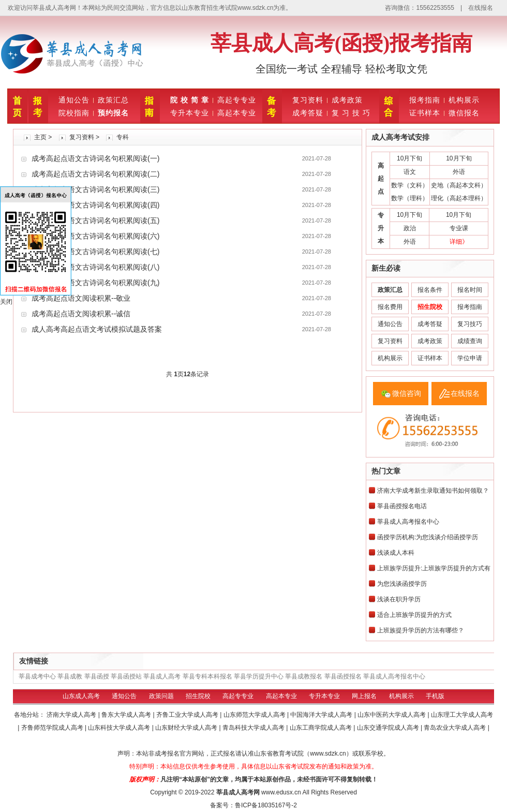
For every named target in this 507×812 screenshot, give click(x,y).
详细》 (459, 242)
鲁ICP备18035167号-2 (266, 805)
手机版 (435, 696)
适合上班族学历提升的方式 (414, 615)
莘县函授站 (126, 676)
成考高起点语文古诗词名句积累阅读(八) (95, 267)
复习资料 (308, 100)
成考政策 (347, 100)
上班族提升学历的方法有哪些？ (421, 630)
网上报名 (364, 696)
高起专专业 (237, 100)
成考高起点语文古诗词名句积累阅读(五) (95, 220)
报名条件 (430, 290)
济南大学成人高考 (72, 715)
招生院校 (198, 696)
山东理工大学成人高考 (462, 715)
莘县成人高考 (162, 676)
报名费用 (390, 307)
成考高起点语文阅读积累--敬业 (81, 298)
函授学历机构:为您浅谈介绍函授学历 (428, 537)
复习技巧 (470, 324)
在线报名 (481, 8)
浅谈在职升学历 (399, 599)
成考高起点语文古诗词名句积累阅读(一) (95, 158)
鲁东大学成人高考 (127, 715)
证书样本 (425, 113)
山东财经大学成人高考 (187, 728)
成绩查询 (470, 341)
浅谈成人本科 (396, 553)
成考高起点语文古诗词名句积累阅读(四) (95, 205)
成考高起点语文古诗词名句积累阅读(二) (95, 174)
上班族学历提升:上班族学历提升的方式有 (434, 568)
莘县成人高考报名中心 (408, 522)
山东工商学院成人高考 (322, 728)
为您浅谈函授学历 (402, 584)
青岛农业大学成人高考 (456, 728)
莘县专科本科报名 (207, 676)
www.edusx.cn (281, 792)
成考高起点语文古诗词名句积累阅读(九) (95, 283)
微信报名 (464, 113)
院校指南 (74, 113)
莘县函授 (97, 676)
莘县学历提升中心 (259, 676)
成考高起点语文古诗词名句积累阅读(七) (95, 252)
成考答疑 (308, 113)
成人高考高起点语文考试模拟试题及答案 (97, 329)
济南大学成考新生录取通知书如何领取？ (433, 491)
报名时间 (470, 290)
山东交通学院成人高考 (389, 728)
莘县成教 (70, 676)
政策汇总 (113, 100)
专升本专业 (190, 113)
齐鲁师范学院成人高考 (53, 728)
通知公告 (74, 100)
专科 (123, 137)
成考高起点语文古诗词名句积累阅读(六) (95, 236)
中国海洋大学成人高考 (322, 715)
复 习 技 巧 (351, 113)
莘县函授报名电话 (402, 506)
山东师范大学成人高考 (255, 715)
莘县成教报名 (304, 676)
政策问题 (161, 696)
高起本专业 (237, 113)
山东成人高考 (81, 696)
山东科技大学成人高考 (120, 728)
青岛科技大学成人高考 (254, 728)
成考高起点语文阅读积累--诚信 (81, 314)
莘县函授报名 (343, 676)
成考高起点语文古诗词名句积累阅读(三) (95, 189)
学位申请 (470, 358)
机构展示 (464, 100)
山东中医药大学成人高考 (392, 715)
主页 (40, 137)
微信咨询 (407, 393)
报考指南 (425, 100)
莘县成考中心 (37, 676)
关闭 (6, 302)
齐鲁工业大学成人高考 (188, 715)
